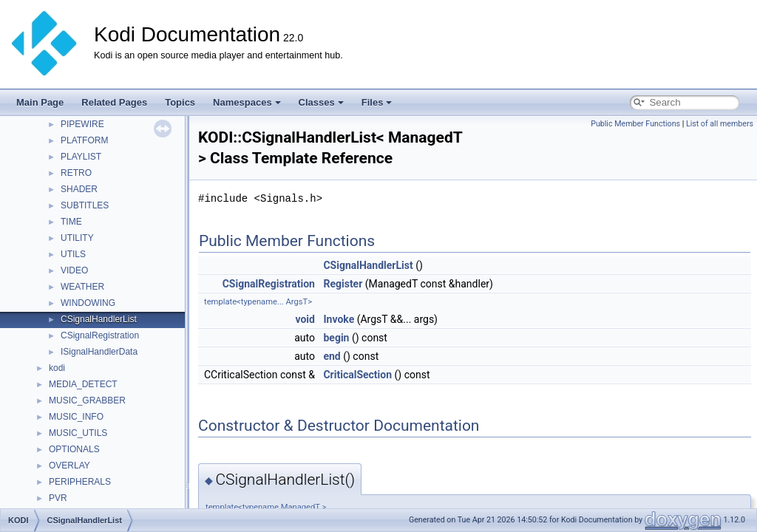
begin (336, 338)
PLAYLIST (81, 157)
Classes (321, 102)
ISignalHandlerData (99, 352)
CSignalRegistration (100, 335)
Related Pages (114, 102)
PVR (58, 498)
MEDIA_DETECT (83, 384)
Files (377, 102)
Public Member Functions (635, 124)
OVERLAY (69, 465)
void (305, 319)
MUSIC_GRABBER (87, 400)
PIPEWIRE (82, 124)
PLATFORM (84, 140)
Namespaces (247, 102)
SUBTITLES (85, 205)
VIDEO (74, 270)
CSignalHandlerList (99, 319)
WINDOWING (88, 303)
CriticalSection (357, 375)
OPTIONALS (74, 449)
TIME (71, 222)
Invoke (339, 319)
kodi (57, 368)
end (332, 356)
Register (343, 284)
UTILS (73, 254)
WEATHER (82, 287)
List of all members (720, 124)
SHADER (79, 189)
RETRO (76, 173)
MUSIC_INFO (76, 417)
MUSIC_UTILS (78, 433)
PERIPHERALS (80, 482)
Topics (180, 102)
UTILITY (77, 238)
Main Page (40, 102)
